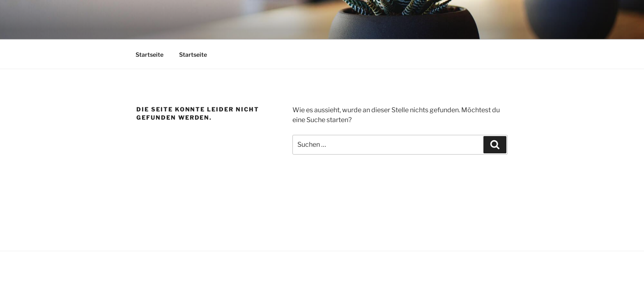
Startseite (149, 54)
